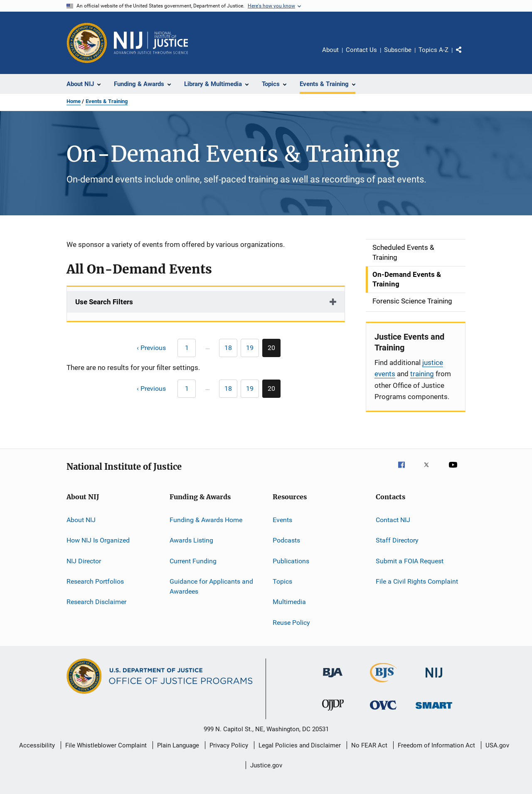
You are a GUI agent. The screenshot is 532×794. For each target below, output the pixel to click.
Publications (291, 561)
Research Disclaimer (96, 602)
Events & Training (107, 101)
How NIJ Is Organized (98, 540)
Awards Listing (191, 540)
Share (465, 56)
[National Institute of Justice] (434, 679)
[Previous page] (148, 348)
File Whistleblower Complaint (106, 745)
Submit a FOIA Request (410, 561)
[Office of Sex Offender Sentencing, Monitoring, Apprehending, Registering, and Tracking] (434, 710)
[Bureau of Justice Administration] (333, 679)
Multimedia (289, 602)
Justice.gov (266, 765)
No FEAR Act (369, 745)
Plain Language (178, 745)
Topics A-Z (433, 50)
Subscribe (398, 50)
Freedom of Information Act (436, 745)
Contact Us (361, 50)
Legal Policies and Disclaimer (300, 745)
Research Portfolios (95, 581)
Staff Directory (397, 540)
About (330, 50)
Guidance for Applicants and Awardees (211, 586)
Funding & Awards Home (206, 520)
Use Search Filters (104, 302)
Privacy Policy (229, 745)
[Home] (151, 43)
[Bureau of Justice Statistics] (383, 684)
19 (252, 349)
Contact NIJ (393, 520)
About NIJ (81, 520)
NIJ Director (84, 561)
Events (282, 520)
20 (274, 350)
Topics (282, 581)
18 (231, 349)
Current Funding (193, 561)
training (422, 374)
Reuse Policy (291, 623)
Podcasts (286, 540)
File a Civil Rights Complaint (417, 581)
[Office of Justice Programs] (87, 43)
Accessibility (37, 745)
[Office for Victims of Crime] (383, 711)
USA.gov (497, 745)
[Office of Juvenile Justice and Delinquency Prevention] (333, 712)
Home (74, 101)
